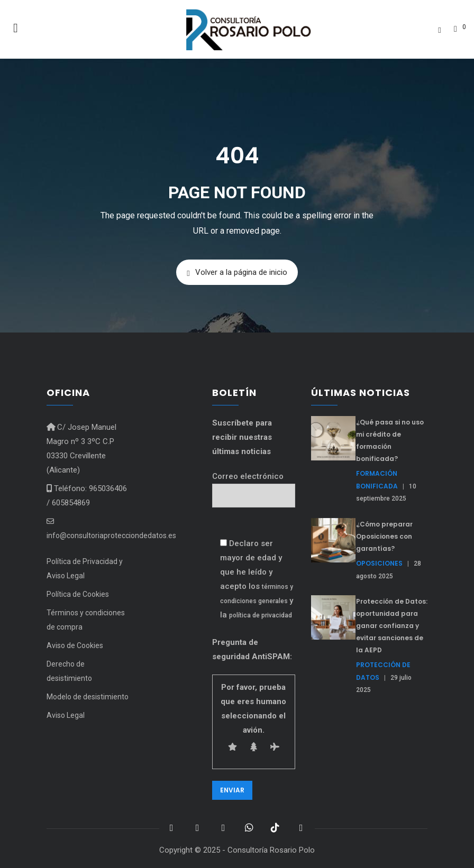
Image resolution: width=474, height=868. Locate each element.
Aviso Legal (66, 715)
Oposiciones (379, 563)
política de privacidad (261, 615)
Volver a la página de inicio (237, 273)
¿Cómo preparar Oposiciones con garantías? (384, 536)
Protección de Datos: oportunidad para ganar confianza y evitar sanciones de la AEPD (392, 626)
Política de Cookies (78, 594)
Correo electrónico (254, 486)
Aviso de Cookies (75, 645)
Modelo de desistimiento (88, 697)
